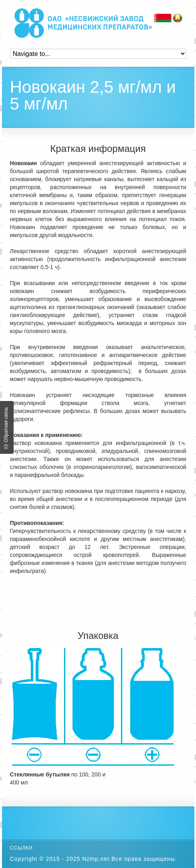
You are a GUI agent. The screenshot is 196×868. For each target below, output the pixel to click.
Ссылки (21, 848)
